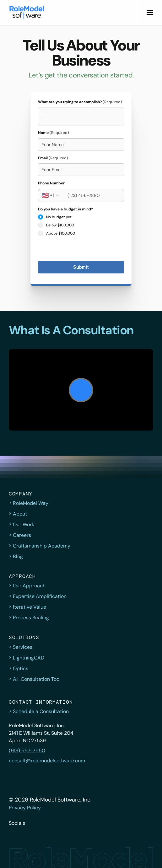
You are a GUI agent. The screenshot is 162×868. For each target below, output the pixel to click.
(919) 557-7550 (27, 751)
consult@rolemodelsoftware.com (47, 761)
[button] (27, 13)
